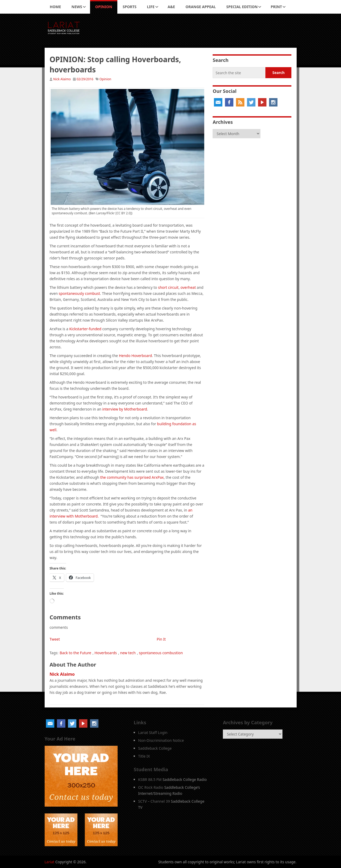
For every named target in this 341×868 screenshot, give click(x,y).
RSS (240, 102)
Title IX (144, 756)
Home (56, 7)
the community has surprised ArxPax (132, 477)
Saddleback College (155, 748)
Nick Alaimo (62, 79)
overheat (188, 287)
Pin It (161, 639)
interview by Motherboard (125, 409)
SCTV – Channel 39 (154, 801)
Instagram (273, 102)
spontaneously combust (79, 293)
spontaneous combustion (161, 653)
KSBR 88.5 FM (150, 779)
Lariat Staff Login (153, 733)
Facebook (229, 102)
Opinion (104, 7)
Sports (129, 7)
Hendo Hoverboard (135, 356)
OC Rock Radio (151, 787)
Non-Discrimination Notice (161, 740)
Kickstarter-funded (85, 329)
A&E (171, 7)
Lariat (50, 862)
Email (218, 102)
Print (276, 7)
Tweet (55, 639)
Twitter (251, 102)
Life (151, 7)
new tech (128, 653)
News (77, 7)
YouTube (262, 102)
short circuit (168, 287)
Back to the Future (75, 653)
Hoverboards (106, 653)
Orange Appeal (201, 7)
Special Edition (242, 7)
